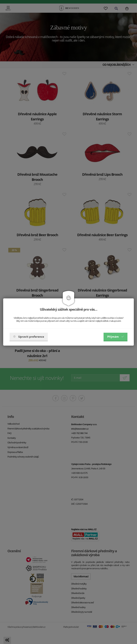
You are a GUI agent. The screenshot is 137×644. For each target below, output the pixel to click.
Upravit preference (29, 337)
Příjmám (115, 337)
